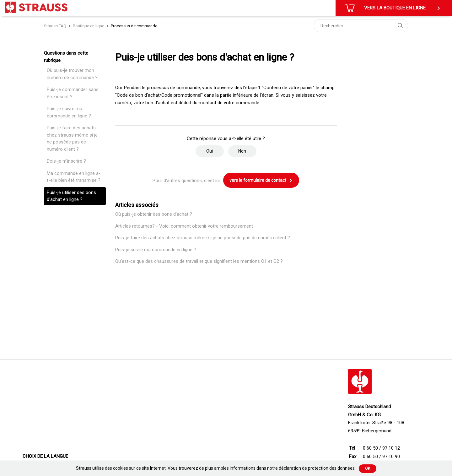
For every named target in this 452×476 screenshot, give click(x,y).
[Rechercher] (361, 26)
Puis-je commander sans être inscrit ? (73, 93)
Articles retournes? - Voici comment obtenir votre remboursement (184, 226)
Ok (368, 468)
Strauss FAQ (56, 26)
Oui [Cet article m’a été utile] (210, 151)
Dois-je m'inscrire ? (66, 161)
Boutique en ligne (89, 26)
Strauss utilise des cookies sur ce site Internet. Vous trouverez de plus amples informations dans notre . (216, 468)
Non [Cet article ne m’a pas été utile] (242, 151)
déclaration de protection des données (317, 468)
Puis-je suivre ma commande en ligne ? (69, 112)
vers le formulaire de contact (261, 181)
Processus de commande (134, 26)
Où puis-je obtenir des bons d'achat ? (154, 214)
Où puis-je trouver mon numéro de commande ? (72, 74)
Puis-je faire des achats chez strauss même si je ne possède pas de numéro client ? (72, 138)
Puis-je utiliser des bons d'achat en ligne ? (71, 196)
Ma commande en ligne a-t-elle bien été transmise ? (74, 177)
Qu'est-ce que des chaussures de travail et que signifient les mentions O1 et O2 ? (199, 261)
